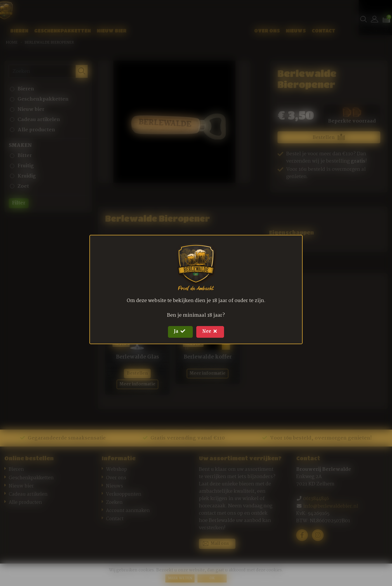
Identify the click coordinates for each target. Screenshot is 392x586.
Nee (212, 332)
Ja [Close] (178, 332)
